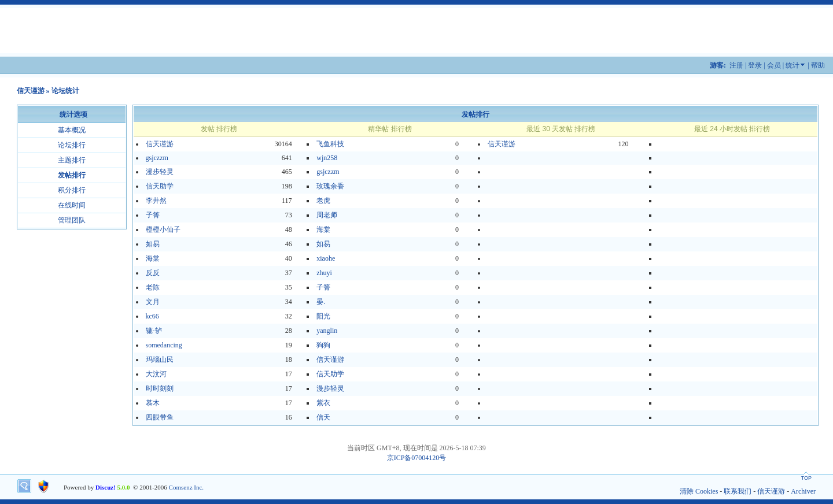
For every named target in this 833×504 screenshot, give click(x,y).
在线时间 (72, 205)
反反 (153, 273)
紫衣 (323, 403)
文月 (153, 302)
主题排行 (72, 160)
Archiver (803, 491)
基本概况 (72, 130)
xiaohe (326, 258)
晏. (321, 302)
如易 (153, 244)
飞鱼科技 (330, 144)
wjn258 (327, 158)
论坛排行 (72, 145)
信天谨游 (31, 91)
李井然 (156, 201)
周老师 (327, 215)
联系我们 (738, 491)
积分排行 (72, 190)
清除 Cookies (699, 491)
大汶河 (156, 374)
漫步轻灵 (160, 172)
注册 (736, 65)
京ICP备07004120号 (417, 458)
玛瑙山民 (160, 360)
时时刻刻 (160, 388)
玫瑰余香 (330, 186)
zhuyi (324, 273)
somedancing (164, 345)
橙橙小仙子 (163, 229)
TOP (806, 478)
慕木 (153, 403)
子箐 (153, 215)
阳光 (323, 316)
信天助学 (160, 186)
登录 (755, 65)
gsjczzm (157, 158)
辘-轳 (154, 331)
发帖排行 (72, 175)
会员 (774, 65)
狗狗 (323, 345)
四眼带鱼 (160, 417)
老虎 (323, 201)
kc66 (152, 316)
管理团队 (72, 220)
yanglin (327, 331)
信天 (323, 417)
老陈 (153, 287)
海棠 (323, 229)
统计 (793, 65)
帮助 (818, 65)
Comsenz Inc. (186, 487)
